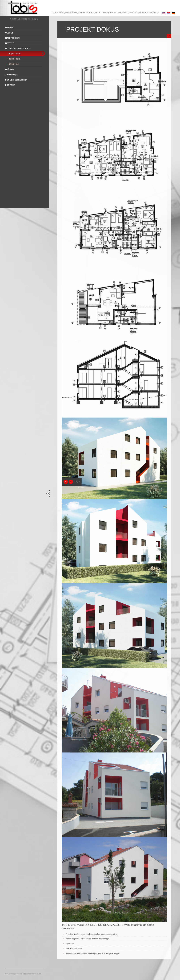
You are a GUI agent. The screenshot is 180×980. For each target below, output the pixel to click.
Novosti (10, 43)
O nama (9, 28)
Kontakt (10, 85)
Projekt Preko (14, 59)
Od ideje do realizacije (17, 48)
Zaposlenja (11, 75)
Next (71, 482)
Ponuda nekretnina (16, 80)
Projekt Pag (13, 64)
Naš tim (9, 69)
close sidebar (49, 493)
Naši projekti (12, 38)
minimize (169, 36)
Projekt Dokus (14, 54)
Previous (66, 482)
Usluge (9, 33)
